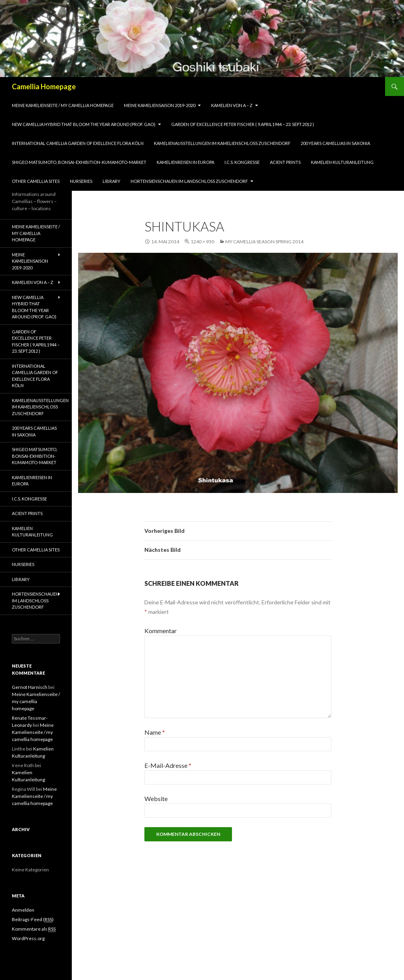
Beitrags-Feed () (33, 920)
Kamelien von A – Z (232, 105)
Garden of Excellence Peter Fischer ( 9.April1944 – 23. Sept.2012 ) (243, 124)
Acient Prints (285, 162)
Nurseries (81, 181)
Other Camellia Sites (36, 181)
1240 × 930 (202, 242)
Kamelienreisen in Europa (185, 162)
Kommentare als (34, 929)
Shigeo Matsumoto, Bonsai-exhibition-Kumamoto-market (79, 162)
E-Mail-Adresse (168, 765)
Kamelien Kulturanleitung (342, 162)
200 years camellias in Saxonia (335, 143)
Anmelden (23, 910)
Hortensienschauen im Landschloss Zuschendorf (189, 181)
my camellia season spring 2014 (264, 242)
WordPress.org (28, 938)
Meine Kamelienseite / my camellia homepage (63, 105)
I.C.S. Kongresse (242, 162)
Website (156, 798)
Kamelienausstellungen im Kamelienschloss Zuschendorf (222, 143)
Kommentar (161, 631)
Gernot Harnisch (30, 687)
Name (155, 732)
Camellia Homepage (44, 87)
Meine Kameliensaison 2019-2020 (160, 105)
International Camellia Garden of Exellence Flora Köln (78, 143)
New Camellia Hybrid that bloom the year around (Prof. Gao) (84, 124)
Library (111, 181)
